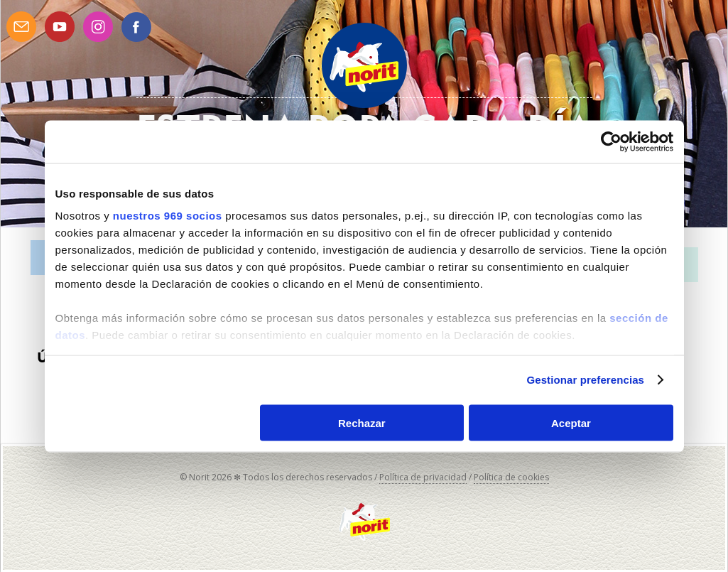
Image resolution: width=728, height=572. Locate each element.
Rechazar (362, 422)
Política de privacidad (423, 477)
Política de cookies (511, 477)
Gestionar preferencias (585, 380)
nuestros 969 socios (168, 216)
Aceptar (571, 422)
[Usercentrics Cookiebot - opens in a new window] (611, 141)
